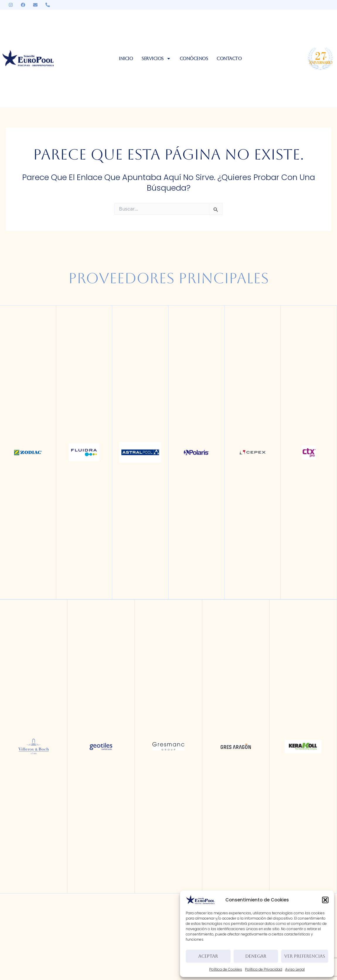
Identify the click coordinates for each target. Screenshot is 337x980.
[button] (325, 900)
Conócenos (194, 59)
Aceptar (208, 956)
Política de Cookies (226, 969)
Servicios (156, 59)
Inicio (126, 59)
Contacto (229, 59)
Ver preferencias (305, 956)
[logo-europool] (28, 59)
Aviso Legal (295, 969)
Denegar (256, 956)
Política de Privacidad (264, 969)
